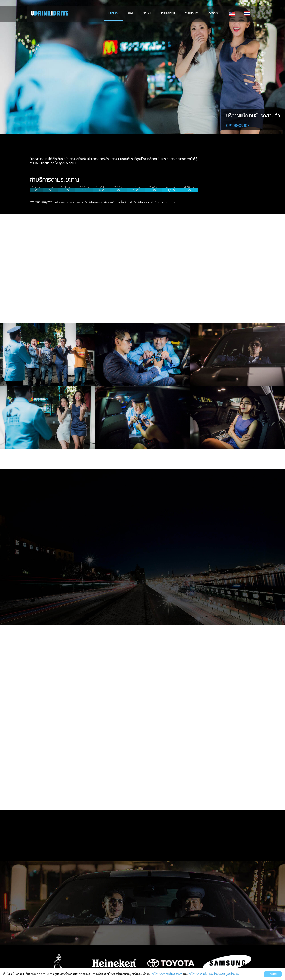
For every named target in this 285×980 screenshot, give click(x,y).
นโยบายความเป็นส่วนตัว (167, 974)
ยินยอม (273, 974)
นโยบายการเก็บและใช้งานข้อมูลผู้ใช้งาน (214, 974)
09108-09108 (238, 126)
